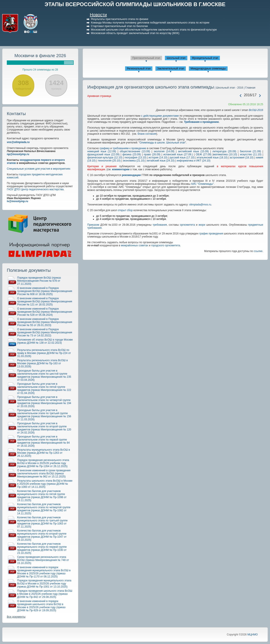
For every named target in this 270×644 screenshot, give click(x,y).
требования (160, 225)
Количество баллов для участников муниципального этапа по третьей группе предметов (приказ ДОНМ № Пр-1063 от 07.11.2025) (42, 522)
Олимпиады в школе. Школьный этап (162, 143)
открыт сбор (125, 210)
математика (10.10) (225, 154)
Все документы (16, 617)
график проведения (211, 234)
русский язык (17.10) (182, 158)
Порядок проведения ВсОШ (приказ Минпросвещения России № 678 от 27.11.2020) (39, 281)
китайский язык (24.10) (161, 161)
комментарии (121, 169)
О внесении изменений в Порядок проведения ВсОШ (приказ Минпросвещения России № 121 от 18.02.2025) (45, 301)
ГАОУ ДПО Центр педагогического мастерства (35, 189)
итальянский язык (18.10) (212, 158)
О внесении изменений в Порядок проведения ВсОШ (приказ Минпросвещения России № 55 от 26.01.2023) (45, 322)
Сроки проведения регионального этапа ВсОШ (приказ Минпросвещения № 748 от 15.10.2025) (43, 560)
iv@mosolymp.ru (17, 201)
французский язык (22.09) (103, 154)
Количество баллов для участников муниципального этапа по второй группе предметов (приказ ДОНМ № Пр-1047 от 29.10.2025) (42, 535)
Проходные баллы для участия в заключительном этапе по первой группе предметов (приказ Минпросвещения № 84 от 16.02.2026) (43, 441)
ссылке (258, 251)
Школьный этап (176, 58)
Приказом (93, 225)
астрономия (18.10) (242, 158)
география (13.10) (135, 158)
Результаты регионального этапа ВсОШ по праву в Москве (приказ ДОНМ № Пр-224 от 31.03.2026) (44, 353)
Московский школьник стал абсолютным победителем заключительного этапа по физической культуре (154, 30)
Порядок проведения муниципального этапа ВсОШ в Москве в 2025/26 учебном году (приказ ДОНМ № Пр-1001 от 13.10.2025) (44, 584)
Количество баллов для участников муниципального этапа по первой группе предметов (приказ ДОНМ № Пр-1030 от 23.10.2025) (42, 548)
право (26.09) (152, 154)
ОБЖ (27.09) (203, 154)
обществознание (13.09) (135, 151)
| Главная (249, 88)
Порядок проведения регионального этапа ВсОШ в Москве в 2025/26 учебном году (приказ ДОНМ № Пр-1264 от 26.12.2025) (43, 463)
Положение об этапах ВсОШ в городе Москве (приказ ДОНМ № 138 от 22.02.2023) (45, 341)
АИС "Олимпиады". (203, 184)
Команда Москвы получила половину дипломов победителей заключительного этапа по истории (150, 23)
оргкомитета (187, 225)
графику (105, 148)
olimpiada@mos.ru (200, 205)
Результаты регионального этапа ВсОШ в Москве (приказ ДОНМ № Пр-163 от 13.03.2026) (42, 363)
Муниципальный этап (205, 58)
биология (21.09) (250, 151)
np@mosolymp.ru (18, 154)
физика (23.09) (132, 154)
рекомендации (131, 175)
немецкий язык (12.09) (102, 151)
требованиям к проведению (130, 148)
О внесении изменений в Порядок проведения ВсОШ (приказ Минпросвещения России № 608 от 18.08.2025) (45, 291)
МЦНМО (253, 635)
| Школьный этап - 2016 (229, 88)
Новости (98, 15)
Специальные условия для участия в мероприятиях (39, 169)
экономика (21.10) (134, 161)
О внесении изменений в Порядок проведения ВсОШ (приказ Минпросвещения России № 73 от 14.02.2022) (45, 332)
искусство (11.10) (251, 154)
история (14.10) (158, 158)
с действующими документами (160, 116)
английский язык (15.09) (193, 151)
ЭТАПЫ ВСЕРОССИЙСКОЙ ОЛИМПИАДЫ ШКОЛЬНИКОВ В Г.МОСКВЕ (135, 4)
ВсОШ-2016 (256, 110)
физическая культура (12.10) (105, 158)
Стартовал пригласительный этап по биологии (119, 26)
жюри (202, 225)
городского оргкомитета (165, 245)
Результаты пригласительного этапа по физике (119, 19)
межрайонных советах (135, 245)
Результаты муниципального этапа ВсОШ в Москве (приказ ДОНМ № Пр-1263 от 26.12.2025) (44, 453)
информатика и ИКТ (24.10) (194, 161)
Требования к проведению (202, 122)
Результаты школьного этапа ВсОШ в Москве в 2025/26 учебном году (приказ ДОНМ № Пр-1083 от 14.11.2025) (45, 484)
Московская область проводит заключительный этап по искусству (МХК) (135, 33)
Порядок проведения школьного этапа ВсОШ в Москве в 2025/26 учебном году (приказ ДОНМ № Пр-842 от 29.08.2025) (45, 594)
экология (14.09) (164, 151)
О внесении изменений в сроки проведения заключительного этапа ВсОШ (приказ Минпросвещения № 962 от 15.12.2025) (44, 473)
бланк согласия (147, 134)
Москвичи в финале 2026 (40, 56)
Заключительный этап (171, 69)
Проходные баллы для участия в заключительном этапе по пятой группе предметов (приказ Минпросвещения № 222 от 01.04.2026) (44, 388)
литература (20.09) (224, 151)
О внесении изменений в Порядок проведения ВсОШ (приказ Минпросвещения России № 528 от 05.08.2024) (45, 312)
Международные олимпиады (208, 69)
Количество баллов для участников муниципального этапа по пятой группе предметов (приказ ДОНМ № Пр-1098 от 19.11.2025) (42, 496)
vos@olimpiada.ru (18, 142)
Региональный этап (139, 69)
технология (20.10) (109, 161)
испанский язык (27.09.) (178, 154)
